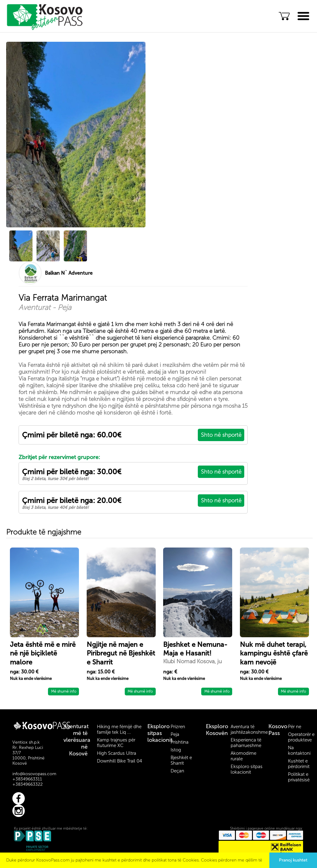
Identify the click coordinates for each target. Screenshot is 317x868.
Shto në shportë (221, 435)
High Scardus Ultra (117, 753)
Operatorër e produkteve (301, 737)
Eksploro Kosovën (217, 730)
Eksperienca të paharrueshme (246, 743)
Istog (176, 750)
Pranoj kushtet (293, 860)
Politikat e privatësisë (299, 777)
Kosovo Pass (278, 730)
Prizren (178, 727)
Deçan (177, 771)
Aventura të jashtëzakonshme (249, 729)
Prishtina (180, 742)
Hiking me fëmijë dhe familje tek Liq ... (119, 729)
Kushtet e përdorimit (299, 764)
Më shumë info (64, 691)
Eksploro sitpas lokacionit (160, 733)
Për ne (295, 727)
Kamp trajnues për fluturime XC (116, 743)
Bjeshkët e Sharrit (181, 760)
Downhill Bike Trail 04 (119, 761)
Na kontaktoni (299, 750)
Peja (175, 734)
